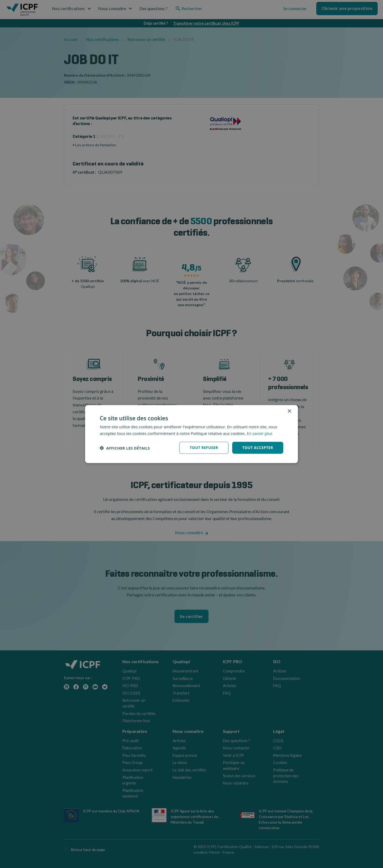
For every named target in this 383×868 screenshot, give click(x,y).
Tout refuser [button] (204, 448)
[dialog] (191, 434)
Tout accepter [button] (258, 448)
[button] (125, 448)
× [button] (289, 411)
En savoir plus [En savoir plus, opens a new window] (260, 433)
